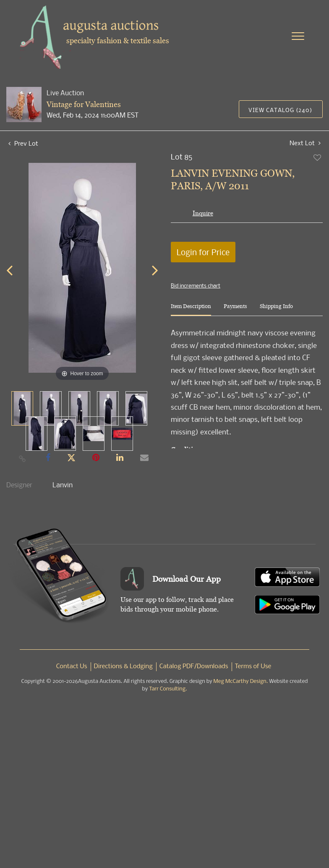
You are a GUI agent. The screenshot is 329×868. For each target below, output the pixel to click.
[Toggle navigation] (298, 36)
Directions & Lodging (123, 667)
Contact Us (72, 667)
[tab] (191, 310)
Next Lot (305, 143)
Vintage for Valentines (84, 104)
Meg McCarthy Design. (241, 681)
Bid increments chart (196, 285)
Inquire (203, 213)
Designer (19, 485)
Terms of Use (253, 667)
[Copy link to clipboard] (23, 458)
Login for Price (203, 252)
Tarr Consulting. (168, 689)
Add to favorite (318, 157)
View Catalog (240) (280, 110)
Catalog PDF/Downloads (194, 667)
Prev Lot (23, 143)
